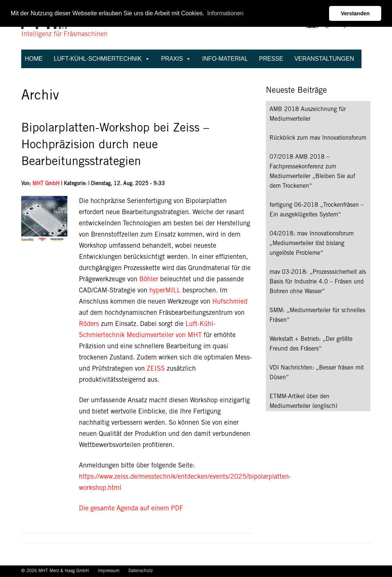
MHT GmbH (46, 184)
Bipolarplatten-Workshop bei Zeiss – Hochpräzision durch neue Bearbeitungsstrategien (115, 146)
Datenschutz (141, 571)
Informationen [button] (225, 13)
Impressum (109, 571)
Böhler (148, 280)
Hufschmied (230, 302)
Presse (271, 59)
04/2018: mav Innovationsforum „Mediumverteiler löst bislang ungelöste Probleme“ (312, 244)
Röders (89, 324)
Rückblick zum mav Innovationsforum (318, 138)
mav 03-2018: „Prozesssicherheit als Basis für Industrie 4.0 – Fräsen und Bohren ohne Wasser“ (318, 282)
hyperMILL (165, 291)
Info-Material (225, 59)
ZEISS (156, 369)
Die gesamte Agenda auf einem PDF (131, 509)
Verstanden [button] (355, 13)
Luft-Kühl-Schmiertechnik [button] (102, 59)
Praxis (176, 59)
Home (34, 59)
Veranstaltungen (324, 59)
